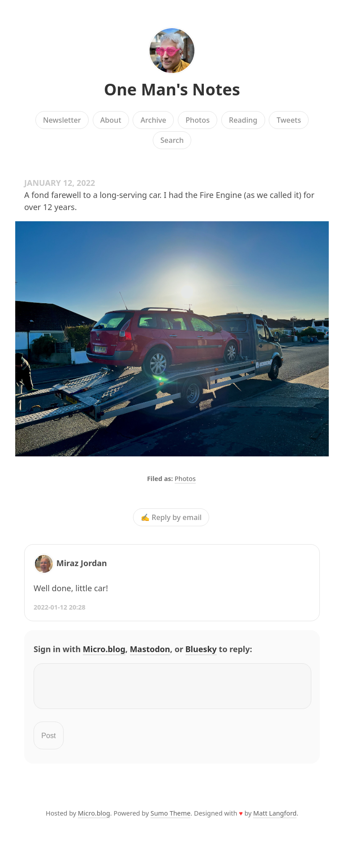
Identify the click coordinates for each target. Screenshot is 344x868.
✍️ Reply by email (171, 517)
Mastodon (150, 649)
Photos (198, 120)
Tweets (289, 120)
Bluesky (201, 649)
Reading (243, 120)
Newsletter (62, 120)
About (111, 120)
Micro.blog (104, 649)
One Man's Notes (172, 89)
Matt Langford (275, 819)
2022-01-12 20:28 (60, 607)
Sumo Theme (170, 819)
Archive (153, 120)
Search (172, 140)
